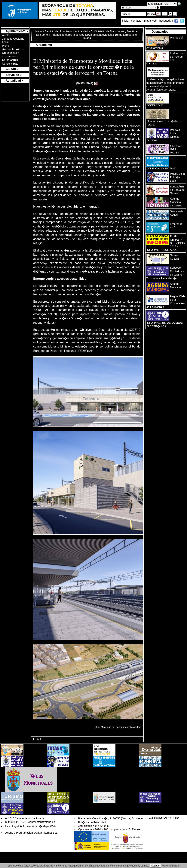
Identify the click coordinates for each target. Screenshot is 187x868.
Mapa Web (49, 826)
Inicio (39, 31)
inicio (126, 21)
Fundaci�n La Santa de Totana (177, 190)
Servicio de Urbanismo (58, 31)
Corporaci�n (10, 60)
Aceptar (155, 866)
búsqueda (166, 21)
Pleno (6, 46)
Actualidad (81, 31)
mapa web (151, 21)
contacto (136, 21)
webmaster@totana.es (41, 822)
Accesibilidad (31, 826)
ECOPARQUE (155, 105)
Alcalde (6, 35)
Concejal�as (10, 64)
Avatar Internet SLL (46, 833)
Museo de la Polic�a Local (177, 177)
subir (37, 739)
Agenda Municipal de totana (176, 202)
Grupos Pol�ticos (13, 49)
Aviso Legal (12, 826)
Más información (171, 866)
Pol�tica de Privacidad (92, 822)
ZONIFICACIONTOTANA (161, 168)
